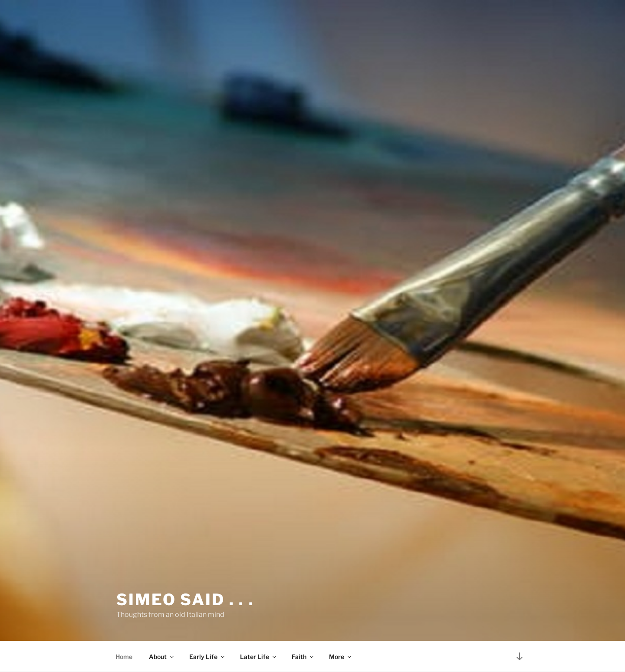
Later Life (259, 657)
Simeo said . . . (185, 600)
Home (124, 657)
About (162, 657)
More (341, 657)
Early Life (207, 657)
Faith (303, 657)
